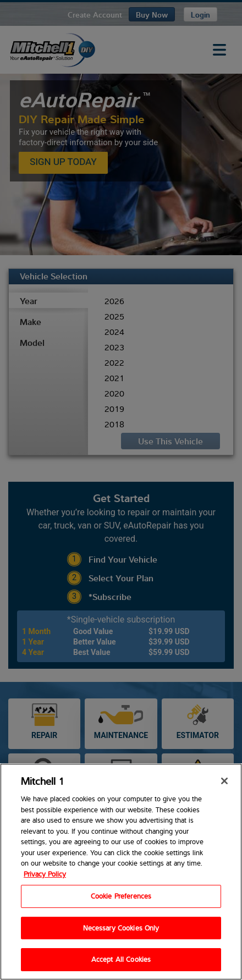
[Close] (224, 781)
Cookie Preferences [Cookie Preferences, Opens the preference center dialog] (121, 896)
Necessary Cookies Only (121, 928)
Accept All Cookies (121, 959)
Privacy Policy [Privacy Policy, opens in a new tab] (45, 874)
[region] (121, 872)
